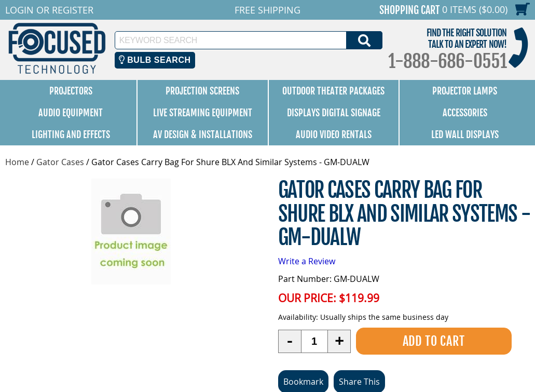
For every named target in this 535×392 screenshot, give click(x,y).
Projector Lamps (465, 91)
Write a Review (307, 261)
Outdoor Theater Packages (333, 91)
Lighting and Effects (71, 134)
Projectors (71, 91)
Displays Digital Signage (334, 113)
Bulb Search (155, 60)
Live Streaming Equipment (203, 113)
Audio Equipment (71, 113)
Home (17, 162)
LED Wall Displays (465, 134)
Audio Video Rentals (334, 134)
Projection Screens (202, 91)
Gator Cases (60, 162)
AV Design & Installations (203, 134)
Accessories (465, 113)
